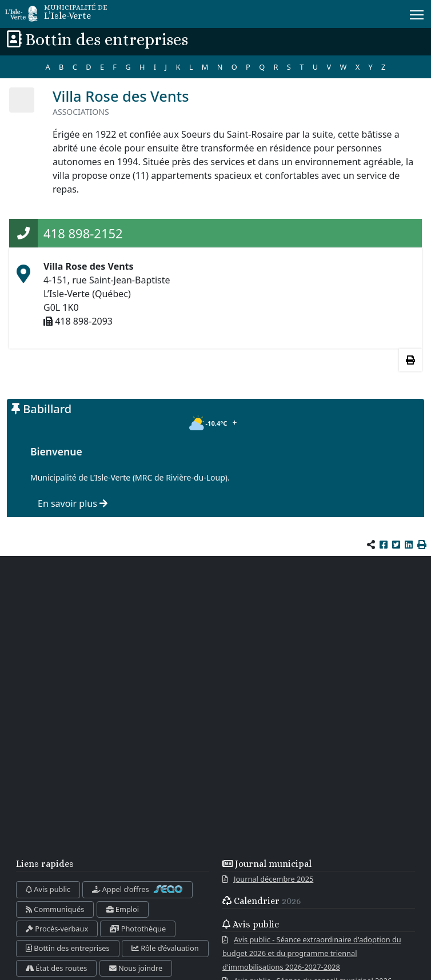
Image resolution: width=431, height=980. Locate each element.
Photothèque (138, 929)
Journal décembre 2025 (274, 879)
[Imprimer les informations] (410, 360)
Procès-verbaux (57, 929)
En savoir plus (73, 503)
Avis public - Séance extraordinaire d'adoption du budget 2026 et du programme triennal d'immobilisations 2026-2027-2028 (312, 953)
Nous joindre (136, 968)
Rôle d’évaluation (165, 948)
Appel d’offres (137, 889)
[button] (422, 545)
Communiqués (55, 909)
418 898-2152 (83, 233)
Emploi (123, 909)
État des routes (56, 968)
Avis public (48, 889)
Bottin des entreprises (68, 948)
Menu (418, 13)
